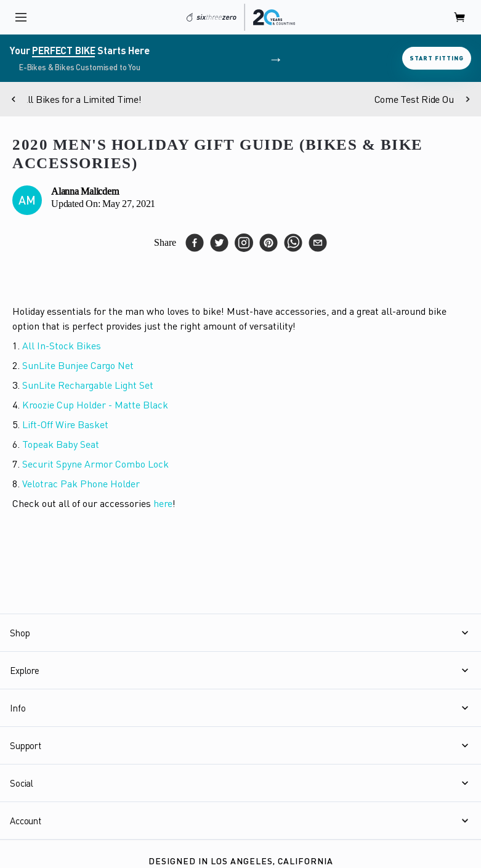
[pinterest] (269, 243)
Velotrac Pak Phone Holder (81, 484)
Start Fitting (437, 58)
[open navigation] (21, 17)
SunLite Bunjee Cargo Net (78, 365)
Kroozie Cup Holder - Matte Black (95, 405)
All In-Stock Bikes (62, 346)
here (163, 503)
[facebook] (195, 243)
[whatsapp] (293, 243)
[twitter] (219, 243)
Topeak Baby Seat (61, 444)
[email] (318, 243)
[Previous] (14, 99)
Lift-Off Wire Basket (65, 424)
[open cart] (460, 17)
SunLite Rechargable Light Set (88, 385)
